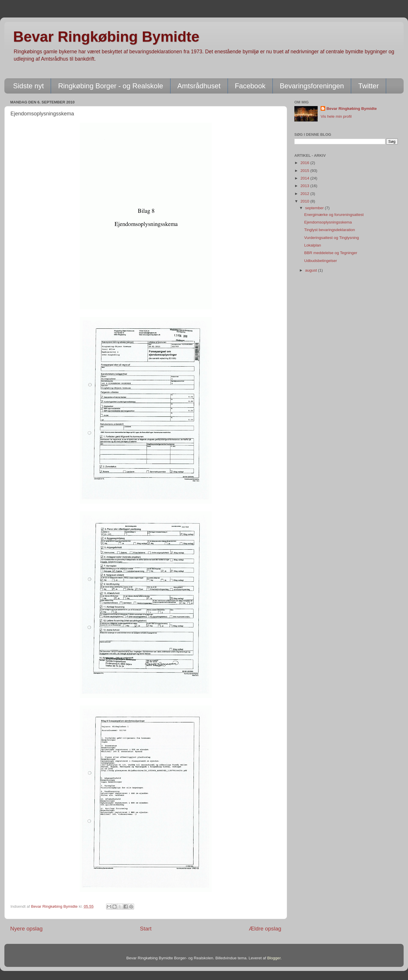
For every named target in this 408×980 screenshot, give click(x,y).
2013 (305, 186)
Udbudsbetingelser (321, 261)
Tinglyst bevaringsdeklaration (330, 230)
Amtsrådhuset (199, 86)
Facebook (250, 86)
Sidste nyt (28, 86)
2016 (305, 163)
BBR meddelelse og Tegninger (331, 253)
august (312, 270)
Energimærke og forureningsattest (334, 215)
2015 (305, 171)
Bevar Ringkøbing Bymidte (106, 37)
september (315, 208)
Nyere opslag (26, 929)
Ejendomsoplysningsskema (328, 222)
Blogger (274, 958)
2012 (305, 194)
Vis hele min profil (336, 116)
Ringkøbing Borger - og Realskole (110, 86)
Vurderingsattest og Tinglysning (332, 238)
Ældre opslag (265, 929)
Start (146, 929)
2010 (305, 201)
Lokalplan (313, 245)
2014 (305, 178)
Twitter (369, 86)
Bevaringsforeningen (312, 86)
